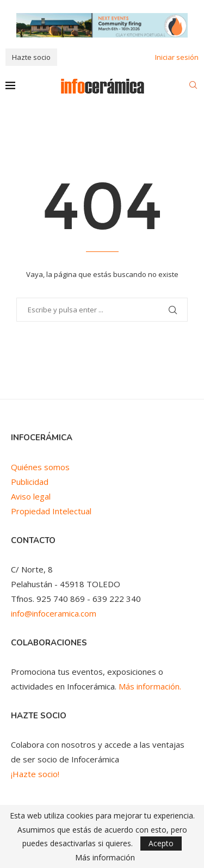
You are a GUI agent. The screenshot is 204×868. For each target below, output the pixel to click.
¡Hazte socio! (35, 774)
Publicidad (30, 482)
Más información (105, 858)
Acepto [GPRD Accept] (161, 843)
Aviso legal (31, 496)
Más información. (150, 686)
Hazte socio (31, 57)
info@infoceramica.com (54, 613)
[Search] (193, 86)
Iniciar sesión (177, 57)
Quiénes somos (40, 467)
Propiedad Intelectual (51, 511)
